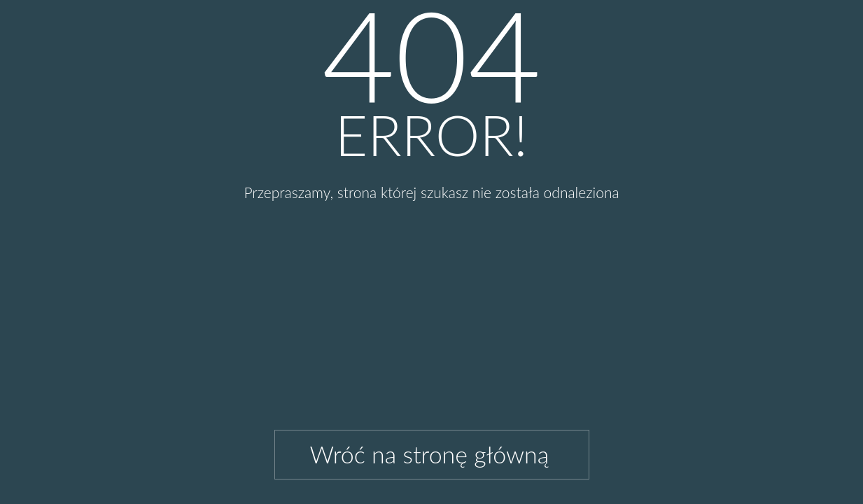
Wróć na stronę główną (430, 454)
